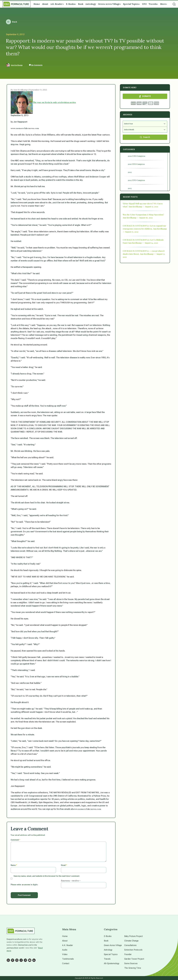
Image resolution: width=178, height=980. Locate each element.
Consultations (130, 945)
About (65, 941)
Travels (107, 959)
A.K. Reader (67, 945)
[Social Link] (8, 960)
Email (64, 865)
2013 (130, 188)
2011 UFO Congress (136, 164)
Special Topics (111, 954)
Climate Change (131, 941)
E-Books (108, 936)
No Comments (36, 65)
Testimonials (68, 959)
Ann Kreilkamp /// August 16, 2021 (138, 218)
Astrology (108, 950)
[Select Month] (145, 130)
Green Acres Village (113, 945)
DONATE (145, 96)
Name (14, 865)
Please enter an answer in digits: (24, 885)
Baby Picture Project (133, 936)
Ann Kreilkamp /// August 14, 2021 (143, 243)
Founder (128, 954)
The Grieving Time (133, 968)
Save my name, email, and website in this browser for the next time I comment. (47, 876)
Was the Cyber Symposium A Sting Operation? (143, 215)
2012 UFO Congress (136, 180)
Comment (15, 840)
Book (106, 941)
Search (145, 137)
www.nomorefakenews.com (25, 128)
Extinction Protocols (133, 950)
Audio (65, 950)
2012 (130, 172)
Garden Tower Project (134, 959)
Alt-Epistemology (112, 963)
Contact (66, 963)
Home (65, 936)
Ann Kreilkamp (17, 65)
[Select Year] (145, 124)
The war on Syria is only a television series (54, 102)
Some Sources (131, 963)
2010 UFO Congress (136, 156)
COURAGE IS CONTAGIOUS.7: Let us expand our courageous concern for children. (144, 227)
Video (65, 954)
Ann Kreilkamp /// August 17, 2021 (143, 207)
